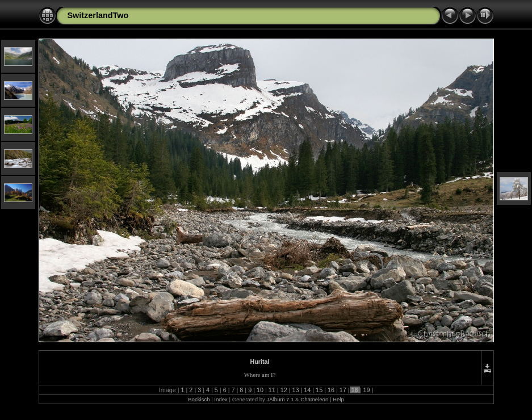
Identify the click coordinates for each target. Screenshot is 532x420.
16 (331, 390)
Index (221, 399)
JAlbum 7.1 (280, 399)
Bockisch (199, 399)
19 (366, 390)
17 (343, 390)
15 (319, 390)
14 (307, 390)
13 (295, 390)
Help (338, 399)
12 (284, 390)
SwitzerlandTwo (98, 15)
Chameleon (314, 399)
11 (272, 390)
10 (260, 390)
